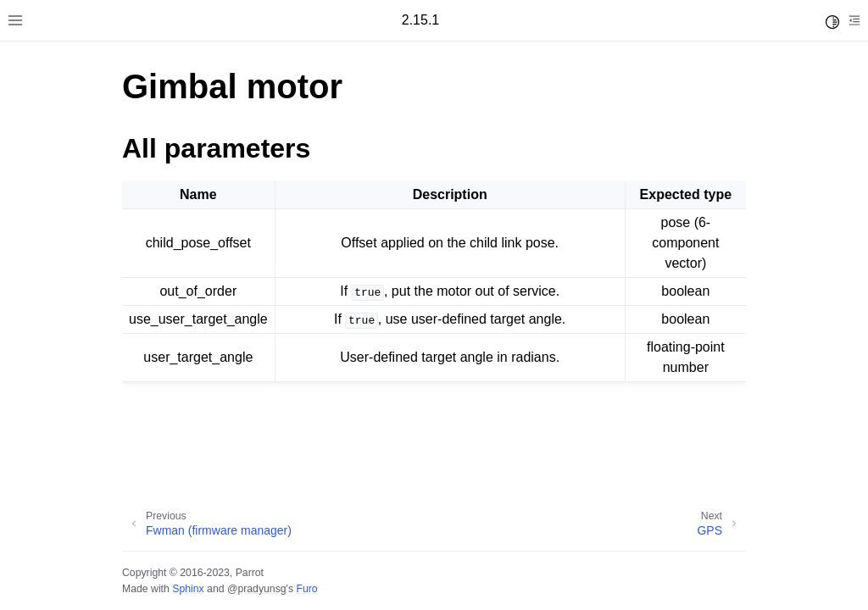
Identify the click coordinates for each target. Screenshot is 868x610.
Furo (306, 589)
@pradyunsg (257, 589)
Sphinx (188, 589)
